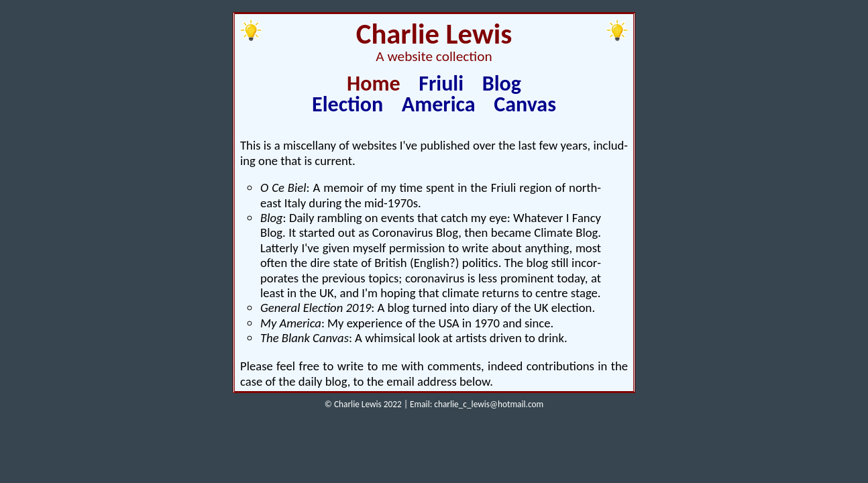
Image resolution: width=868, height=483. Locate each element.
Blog (502, 84)
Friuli (441, 84)
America (439, 104)
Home (374, 84)
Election (347, 104)
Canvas (525, 104)
